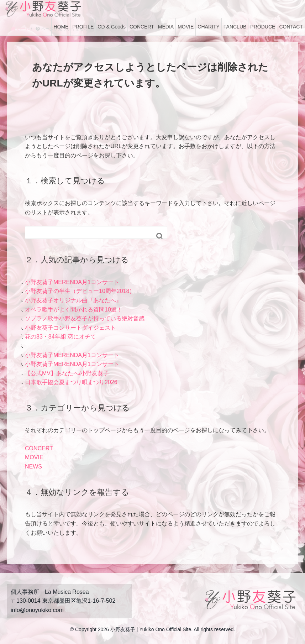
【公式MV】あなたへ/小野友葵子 (67, 373)
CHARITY (208, 27)
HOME (61, 27)
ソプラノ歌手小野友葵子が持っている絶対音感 (85, 318)
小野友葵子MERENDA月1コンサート (72, 282)
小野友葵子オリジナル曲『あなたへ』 (73, 300)
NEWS (33, 467)
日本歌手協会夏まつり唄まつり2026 (71, 382)
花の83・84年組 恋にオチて (61, 337)
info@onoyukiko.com (37, 610)
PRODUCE (263, 27)
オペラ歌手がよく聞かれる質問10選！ (74, 310)
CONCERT (142, 27)
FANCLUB (235, 27)
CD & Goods (112, 27)
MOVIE (186, 27)
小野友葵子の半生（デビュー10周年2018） (80, 291)
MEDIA (166, 27)
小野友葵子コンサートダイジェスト (70, 328)
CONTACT (291, 27)
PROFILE (83, 27)
